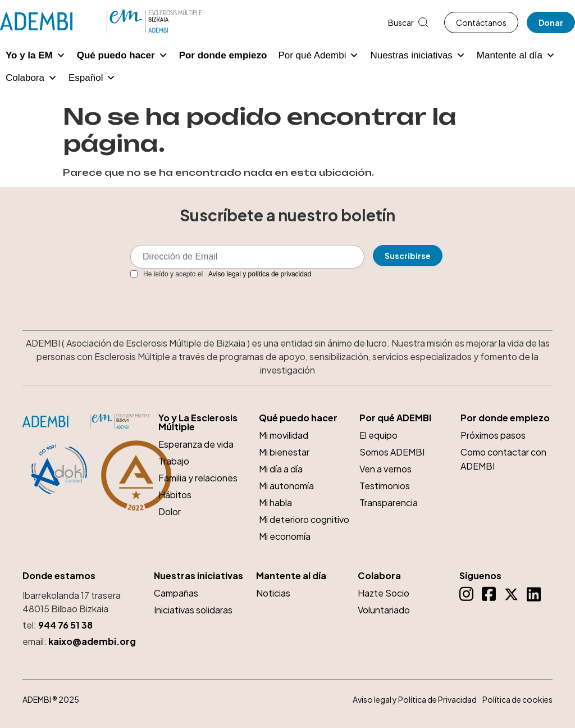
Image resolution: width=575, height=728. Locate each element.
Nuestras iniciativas (417, 56)
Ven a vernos (385, 469)
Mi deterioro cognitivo (304, 519)
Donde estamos (59, 576)
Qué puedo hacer (122, 56)
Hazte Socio (384, 593)
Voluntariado (384, 610)
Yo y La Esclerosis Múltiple (198, 422)
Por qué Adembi (318, 56)
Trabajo (174, 461)
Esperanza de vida (196, 444)
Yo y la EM (36, 56)
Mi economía (285, 536)
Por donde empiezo (223, 55)
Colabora (31, 78)
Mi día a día (281, 469)
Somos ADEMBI (392, 452)
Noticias (273, 593)
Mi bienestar (284, 452)
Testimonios (385, 486)
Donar (551, 22)
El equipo (378, 435)
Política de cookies (517, 699)
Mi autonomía (286, 486)
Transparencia (389, 502)
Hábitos (175, 495)
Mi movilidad (284, 435)
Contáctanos (481, 22)
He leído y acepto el (221, 274)
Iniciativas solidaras (193, 610)
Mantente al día (516, 56)
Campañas (176, 593)
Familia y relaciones (198, 478)
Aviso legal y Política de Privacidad (415, 699)
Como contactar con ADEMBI (503, 459)
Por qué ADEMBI (395, 418)
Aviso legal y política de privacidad (260, 274)
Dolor (170, 511)
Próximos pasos (493, 435)
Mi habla (275, 502)
